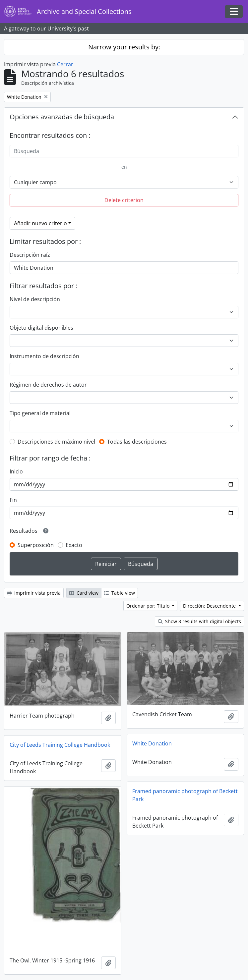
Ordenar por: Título (149, 606)
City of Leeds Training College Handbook (60, 745)
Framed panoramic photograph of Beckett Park (185, 795)
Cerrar (65, 64)
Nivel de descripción (35, 299)
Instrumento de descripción (44, 356)
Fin (13, 500)
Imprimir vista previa (34, 593)
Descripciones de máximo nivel (56, 442)
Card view (84, 593)
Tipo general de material (40, 413)
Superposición (36, 545)
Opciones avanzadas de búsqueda (62, 117)
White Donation (152, 743)
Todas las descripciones (137, 442)
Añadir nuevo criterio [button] (40, 223)
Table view (120, 593)
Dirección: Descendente (210, 606)
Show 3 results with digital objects (199, 621)
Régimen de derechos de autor (48, 385)
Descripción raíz (30, 255)
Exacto (74, 545)
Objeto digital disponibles (41, 328)
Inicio (16, 471)
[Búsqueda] (124, 151)
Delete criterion (124, 200)
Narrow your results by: (124, 47)
